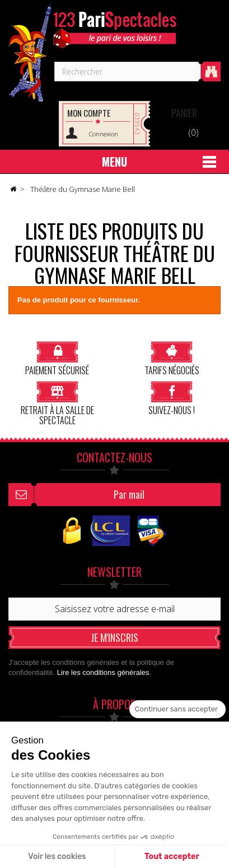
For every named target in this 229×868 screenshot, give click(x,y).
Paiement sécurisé (57, 358)
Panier (184, 113)
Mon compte (89, 113)
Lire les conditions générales (103, 672)
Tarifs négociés (172, 358)
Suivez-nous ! (172, 398)
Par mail (129, 494)
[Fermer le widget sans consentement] (177, 709)
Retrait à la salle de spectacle (57, 403)
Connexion (104, 134)
